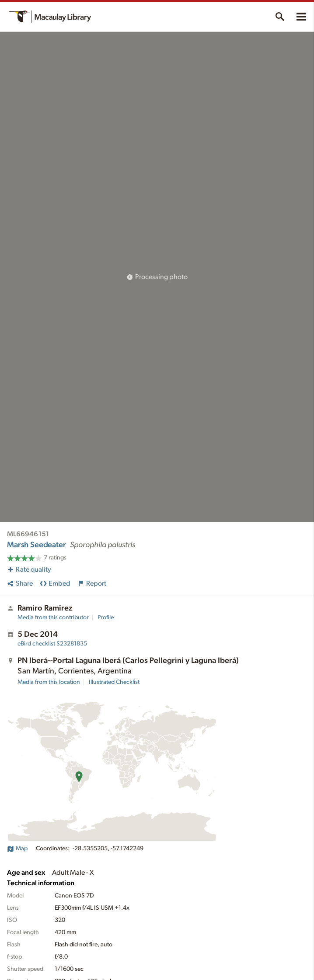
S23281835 (52, 644)
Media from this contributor (53, 618)
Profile (106, 618)
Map (17, 849)
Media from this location (49, 682)
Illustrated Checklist (114, 682)
